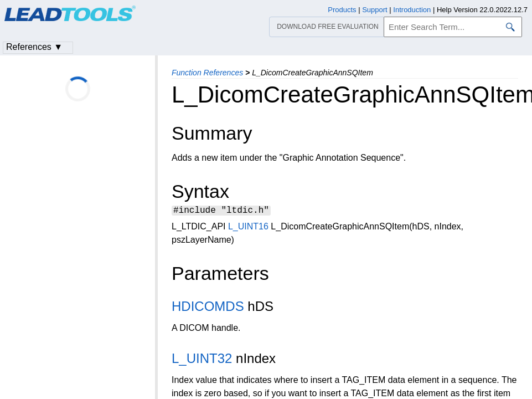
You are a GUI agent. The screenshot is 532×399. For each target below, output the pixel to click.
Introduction (412, 10)
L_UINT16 (248, 228)
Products (342, 10)
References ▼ (34, 47)
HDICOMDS (208, 308)
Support (375, 10)
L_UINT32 (202, 360)
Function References (207, 73)
